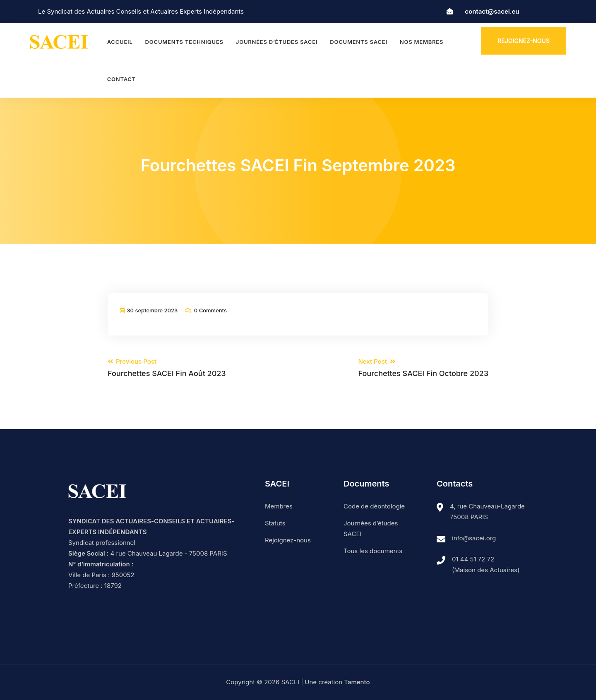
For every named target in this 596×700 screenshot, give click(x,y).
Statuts (275, 523)
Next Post (423, 368)
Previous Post (167, 368)
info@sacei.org (474, 538)
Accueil (120, 42)
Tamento (357, 682)
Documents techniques (184, 42)
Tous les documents (373, 551)
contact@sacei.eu (492, 11)
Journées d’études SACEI (277, 42)
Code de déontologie (374, 506)
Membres (279, 506)
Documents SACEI (359, 42)
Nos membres (422, 42)
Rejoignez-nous (524, 41)
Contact (121, 79)
